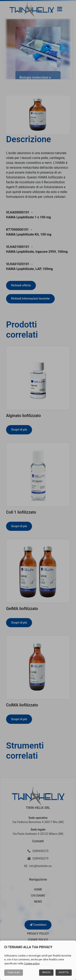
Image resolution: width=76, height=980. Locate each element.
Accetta (64, 972)
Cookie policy (32, 963)
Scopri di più (14, 972)
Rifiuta (46, 972)
